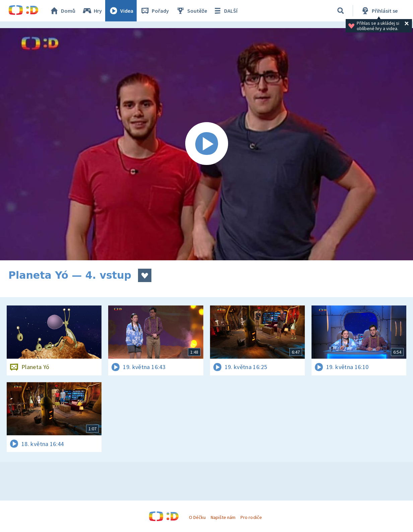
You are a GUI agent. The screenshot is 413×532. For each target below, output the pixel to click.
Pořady (154, 11)
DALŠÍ (225, 11)
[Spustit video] (206, 144)
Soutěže (191, 11)
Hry (92, 11)
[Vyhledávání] (341, 11)
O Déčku (197, 517)
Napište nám (223, 517)
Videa (121, 11)
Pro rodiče (251, 517)
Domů (62, 11)
